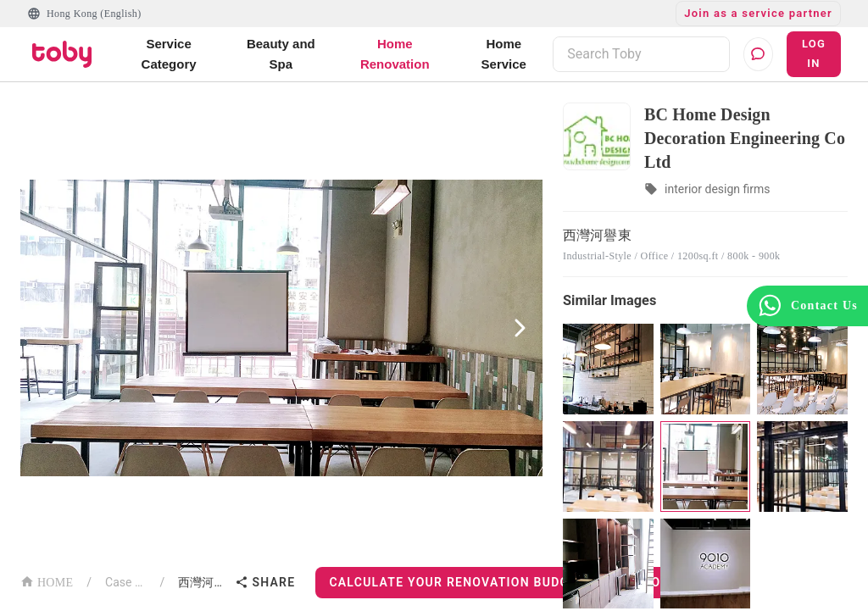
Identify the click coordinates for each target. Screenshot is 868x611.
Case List (126, 582)
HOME (47, 581)
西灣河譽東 (203, 582)
